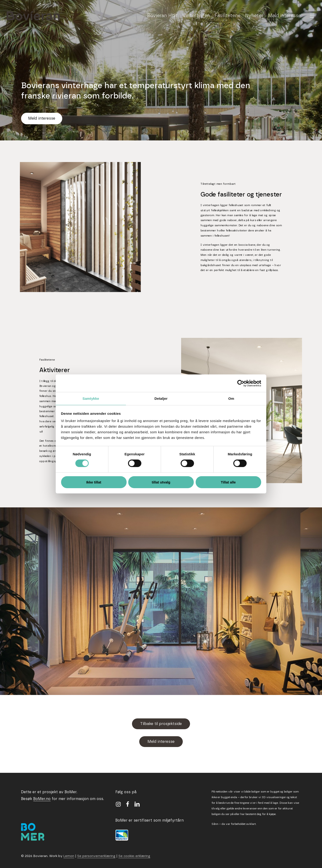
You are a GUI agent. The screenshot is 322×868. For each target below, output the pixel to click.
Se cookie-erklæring (134, 856)
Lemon (69, 856)
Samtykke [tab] (91, 398)
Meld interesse (284, 16)
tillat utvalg (161, 482)
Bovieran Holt (162, 16)
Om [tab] (231, 398)
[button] (313, 16)
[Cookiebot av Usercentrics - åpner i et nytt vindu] (241, 383)
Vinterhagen (196, 16)
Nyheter (254, 16)
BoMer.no (42, 799)
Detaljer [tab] (161, 398)
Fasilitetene (227, 16)
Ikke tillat (94, 482)
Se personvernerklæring (96, 856)
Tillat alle (228, 482)
